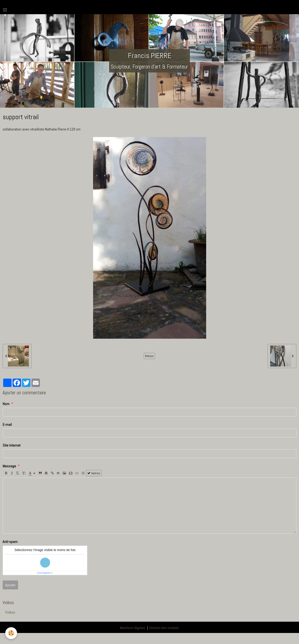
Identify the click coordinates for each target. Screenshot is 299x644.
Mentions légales (133, 628)
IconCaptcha (44, 573)
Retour (149, 356)
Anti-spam (10, 542)
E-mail (7, 425)
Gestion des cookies (164, 628)
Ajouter (10, 585)
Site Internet (12, 445)
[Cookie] (11, 633)
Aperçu (94, 473)
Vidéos (10, 612)
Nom (6, 404)
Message (9, 466)
